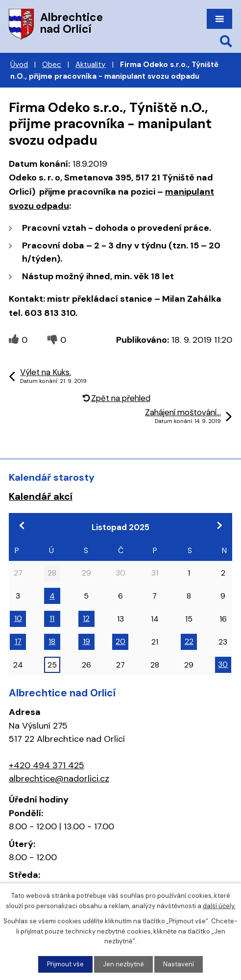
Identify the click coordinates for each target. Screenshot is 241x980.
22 (189, 641)
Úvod (19, 65)
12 (86, 618)
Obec (52, 65)
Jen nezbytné (123, 964)
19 (86, 641)
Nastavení (179, 964)
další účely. (219, 906)
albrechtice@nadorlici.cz (59, 779)
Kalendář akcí (41, 496)
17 (18, 641)
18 (52, 641)
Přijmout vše (65, 964)
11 (52, 618)
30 (223, 664)
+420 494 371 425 (47, 765)
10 (18, 618)
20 (120, 641)
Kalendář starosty (52, 477)
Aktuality (91, 65)
